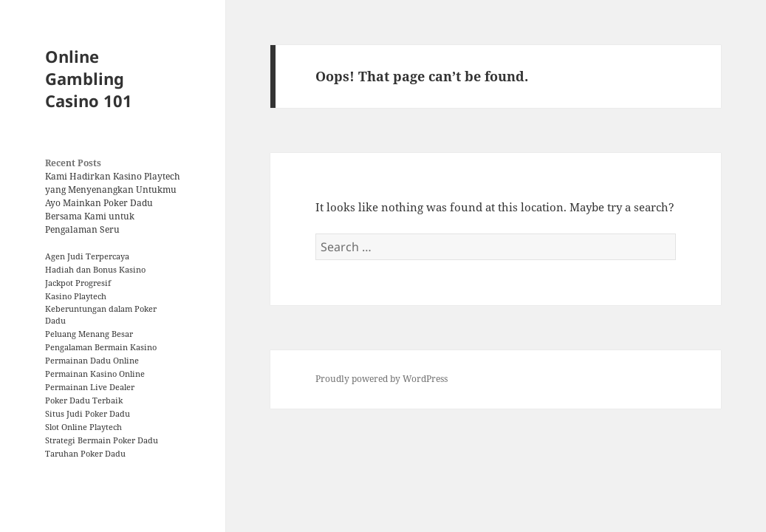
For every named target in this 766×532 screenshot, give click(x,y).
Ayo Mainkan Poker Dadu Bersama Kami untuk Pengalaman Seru (99, 216)
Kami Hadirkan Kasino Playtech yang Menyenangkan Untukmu (113, 183)
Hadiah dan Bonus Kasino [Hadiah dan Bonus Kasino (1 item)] (95, 270)
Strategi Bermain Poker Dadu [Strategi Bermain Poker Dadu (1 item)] (102, 440)
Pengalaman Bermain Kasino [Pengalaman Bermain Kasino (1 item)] (101, 347)
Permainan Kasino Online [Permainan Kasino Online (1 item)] (95, 374)
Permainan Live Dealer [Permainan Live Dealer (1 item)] (90, 387)
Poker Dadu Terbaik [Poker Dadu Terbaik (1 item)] (84, 400)
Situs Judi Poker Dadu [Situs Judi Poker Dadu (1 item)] (88, 414)
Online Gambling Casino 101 (89, 78)
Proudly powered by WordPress (382, 379)
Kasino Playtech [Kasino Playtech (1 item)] (76, 296)
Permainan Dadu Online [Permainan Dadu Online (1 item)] (92, 361)
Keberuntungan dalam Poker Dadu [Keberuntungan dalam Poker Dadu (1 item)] (101, 315)
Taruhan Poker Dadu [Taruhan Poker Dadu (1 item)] (85, 454)
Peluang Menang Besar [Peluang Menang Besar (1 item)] (89, 334)
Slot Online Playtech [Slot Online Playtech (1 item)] (83, 427)
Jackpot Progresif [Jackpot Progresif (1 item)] (78, 283)
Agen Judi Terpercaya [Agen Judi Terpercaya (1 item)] (87, 256)
